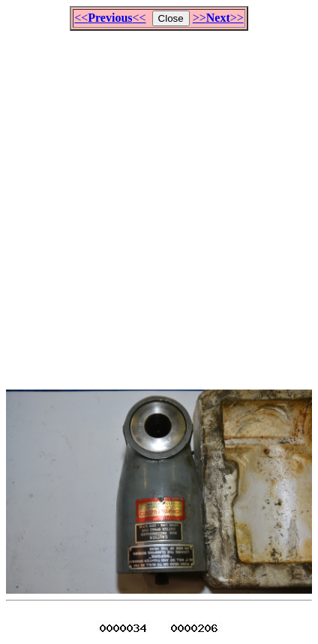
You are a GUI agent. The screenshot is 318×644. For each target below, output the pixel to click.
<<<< (110, 18)
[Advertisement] (159, 203)
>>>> (218, 18)
